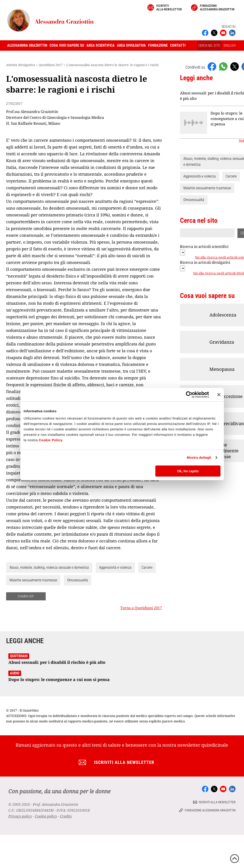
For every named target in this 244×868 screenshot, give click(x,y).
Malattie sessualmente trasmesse (33, 580)
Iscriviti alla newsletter (169, 7)
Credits (66, 816)
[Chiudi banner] (219, 395)
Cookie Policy (51, 440)
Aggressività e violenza (115, 567)
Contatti (178, 45)
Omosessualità (78, 580)
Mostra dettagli (199, 457)
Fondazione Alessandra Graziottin (217, 7)
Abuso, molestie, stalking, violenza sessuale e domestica (49, 567)
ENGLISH (230, 46)
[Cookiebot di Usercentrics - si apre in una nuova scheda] (189, 395)
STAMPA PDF (26, 596)
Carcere (147, 567)
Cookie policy (46, 816)
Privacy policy (20, 816)
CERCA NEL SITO (209, 46)
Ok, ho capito (188, 471)
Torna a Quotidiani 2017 (141, 608)
